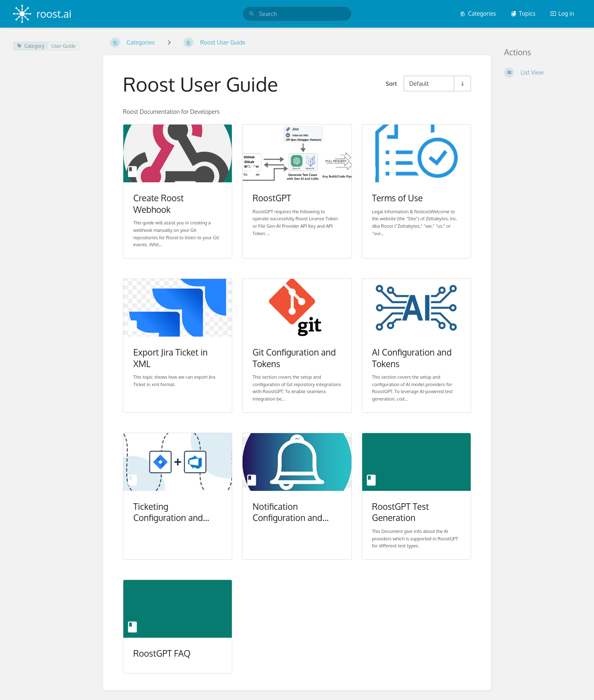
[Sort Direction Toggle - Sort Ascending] (462, 84)
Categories (478, 13)
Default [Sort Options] (419, 83)
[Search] (252, 14)
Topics (523, 13)
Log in (562, 13)
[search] (297, 14)
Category (31, 46)
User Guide (63, 46)
